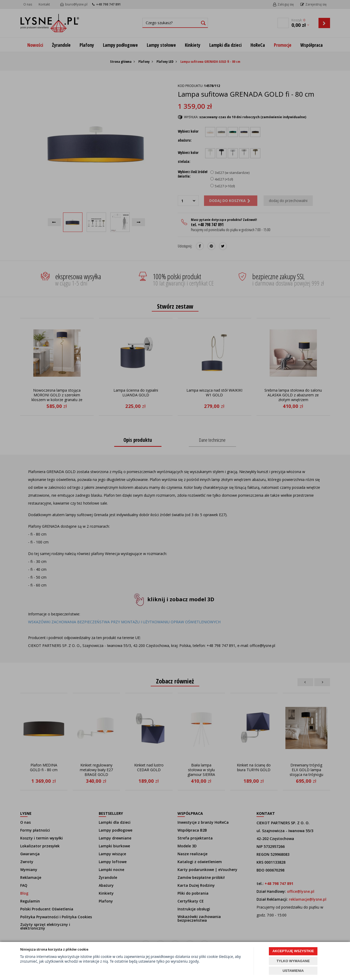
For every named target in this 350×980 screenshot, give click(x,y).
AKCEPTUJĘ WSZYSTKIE (293, 951)
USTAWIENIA (293, 971)
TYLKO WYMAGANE (293, 961)
